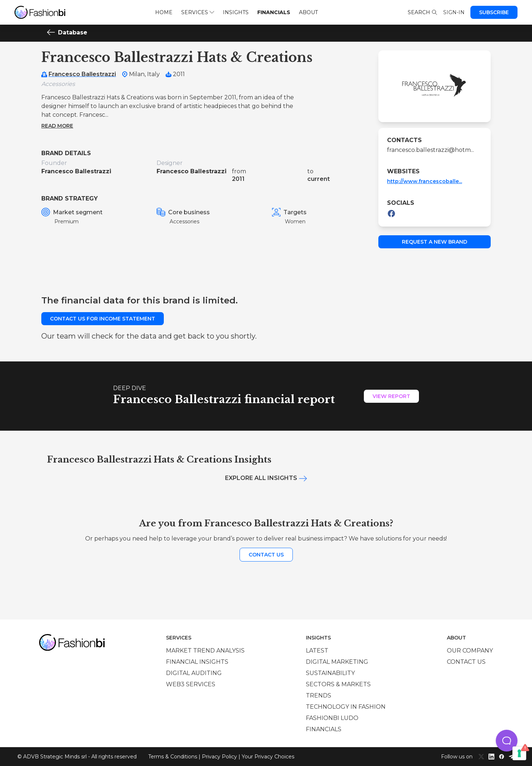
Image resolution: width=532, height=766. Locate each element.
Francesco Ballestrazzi (82, 74)
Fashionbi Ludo (332, 718)
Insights (236, 12)
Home (164, 12)
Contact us (266, 555)
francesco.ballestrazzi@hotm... (431, 150)
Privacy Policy (219, 757)
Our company (470, 651)
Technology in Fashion (346, 707)
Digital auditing (194, 673)
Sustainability (330, 673)
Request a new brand (435, 242)
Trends (319, 695)
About (308, 12)
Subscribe (494, 12)
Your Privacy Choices (268, 757)
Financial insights (197, 662)
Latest (317, 651)
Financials (274, 12)
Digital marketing (337, 662)
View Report (391, 396)
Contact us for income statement (103, 319)
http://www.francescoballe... (425, 181)
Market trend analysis (205, 651)
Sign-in (454, 12)
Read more (57, 126)
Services (198, 12)
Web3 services (191, 684)
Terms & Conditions (173, 757)
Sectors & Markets (338, 684)
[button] (507, 741)
